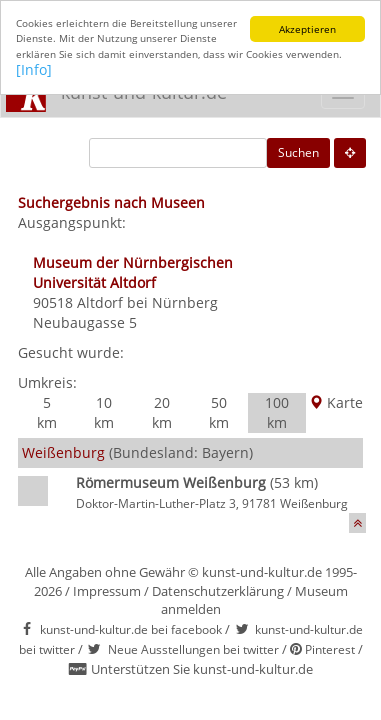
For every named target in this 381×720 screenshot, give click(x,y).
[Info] (34, 69)
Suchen (298, 152)
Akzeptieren (307, 29)
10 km (104, 412)
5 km (47, 412)
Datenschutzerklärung (218, 591)
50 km (219, 412)
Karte (336, 402)
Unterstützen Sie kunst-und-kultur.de (202, 669)
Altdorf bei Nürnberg (147, 302)
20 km (162, 412)
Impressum (107, 591)
